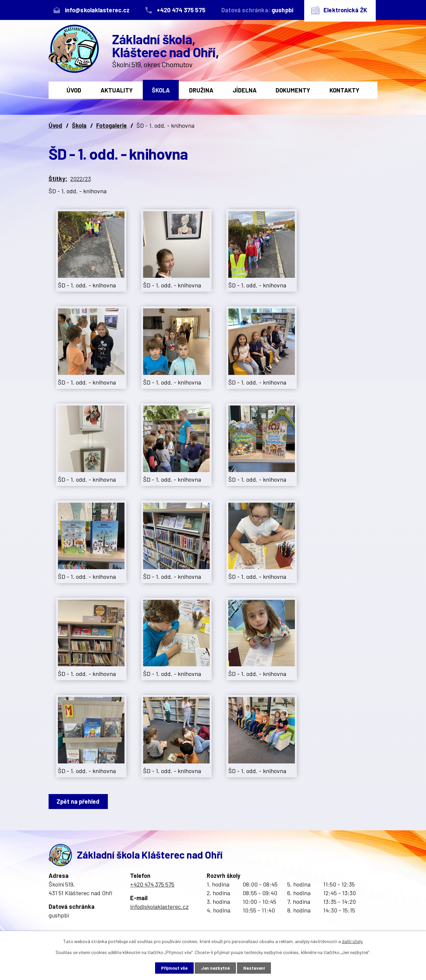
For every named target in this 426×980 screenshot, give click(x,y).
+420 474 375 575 (152, 884)
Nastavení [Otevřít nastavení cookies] (257, 968)
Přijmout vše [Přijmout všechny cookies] (172, 968)
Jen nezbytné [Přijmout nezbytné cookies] (216, 968)
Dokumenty (293, 90)
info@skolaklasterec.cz (159, 906)
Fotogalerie (111, 125)
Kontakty (344, 90)
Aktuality (117, 90)
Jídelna (245, 90)
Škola (161, 90)
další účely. (352, 941)
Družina (201, 90)
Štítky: (58, 179)
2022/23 (81, 179)
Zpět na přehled (79, 801)
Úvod (74, 90)
